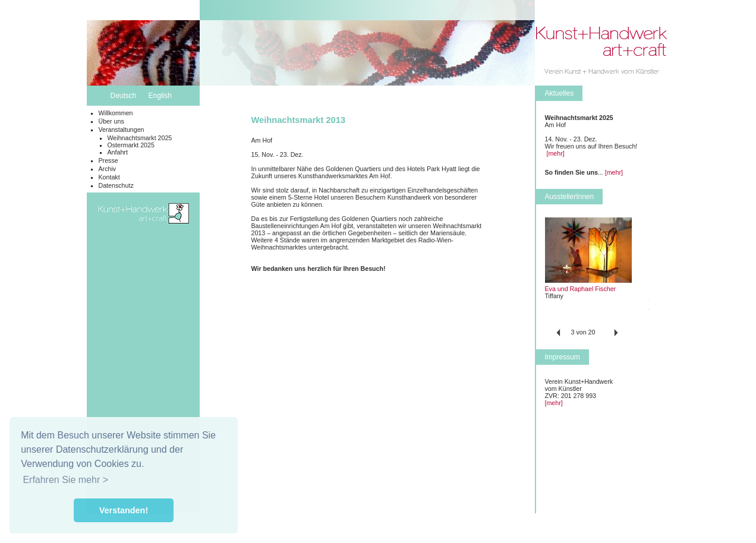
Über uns (111, 121)
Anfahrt (118, 152)
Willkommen (116, 113)
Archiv (108, 169)
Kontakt (109, 177)
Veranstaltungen (122, 130)
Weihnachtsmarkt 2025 (140, 138)
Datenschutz (116, 185)
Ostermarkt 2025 (131, 145)
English (160, 96)
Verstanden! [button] (124, 510)
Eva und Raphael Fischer (581, 289)
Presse (108, 160)
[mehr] (555, 153)
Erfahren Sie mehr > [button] (65, 480)
